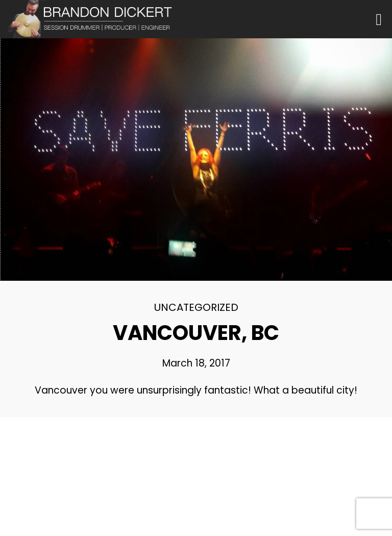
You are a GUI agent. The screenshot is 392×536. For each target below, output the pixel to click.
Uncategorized (196, 307)
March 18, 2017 (196, 363)
